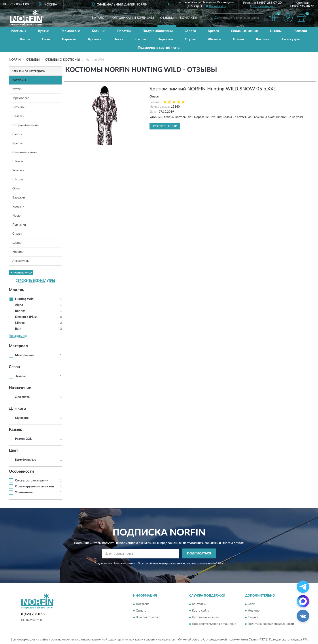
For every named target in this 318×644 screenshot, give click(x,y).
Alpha (19, 305)
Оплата (141, 611)
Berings (20, 311)
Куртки (44, 31)
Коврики (263, 39)
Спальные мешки (245, 31)
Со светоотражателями (32, 481)
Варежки (69, 39)
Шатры (24, 39)
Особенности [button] (21, 472)
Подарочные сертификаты (159, 48)
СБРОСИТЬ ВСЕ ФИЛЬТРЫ (35, 281)
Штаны (276, 31)
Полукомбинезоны (158, 31)
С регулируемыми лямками (34, 487)
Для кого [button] (17, 409)
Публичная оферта (205, 618)
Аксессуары (291, 39)
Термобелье (71, 31)
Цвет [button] (13, 451)
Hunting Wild (24, 299)
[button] (262, 6)
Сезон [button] (14, 367)
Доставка (143, 604)
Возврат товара (147, 618)
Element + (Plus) (26, 317)
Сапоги (190, 31)
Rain (18, 329)
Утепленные (24, 492)
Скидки (253, 618)
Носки (118, 39)
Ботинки (99, 31)
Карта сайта (201, 611)
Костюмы (19, 31)
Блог (251, 604)
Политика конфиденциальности (271, 624)
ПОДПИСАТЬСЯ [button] (199, 554)
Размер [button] (16, 430)
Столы (141, 39)
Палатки (124, 31)
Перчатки (165, 39)
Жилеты (214, 39)
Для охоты (23, 397)
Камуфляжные (26, 460)
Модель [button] (16, 290)
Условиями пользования (198, 563)
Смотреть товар (165, 126)
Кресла (213, 31)
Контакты (189, 18)
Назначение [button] (20, 388)
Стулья (190, 39)
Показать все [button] (18, 336)
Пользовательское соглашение (214, 624)
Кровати (95, 39)
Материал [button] (18, 346)
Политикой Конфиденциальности (159, 563)
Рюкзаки (300, 31)
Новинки (254, 611)
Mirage (20, 323)
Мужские (22, 418)
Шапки (238, 39)
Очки (46, 39)
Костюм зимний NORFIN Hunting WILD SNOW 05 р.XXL (213, 89)
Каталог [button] (99, 18)
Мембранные (25, 355)
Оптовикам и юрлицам (133, 18)
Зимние (20, 376)
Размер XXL (23, 439)
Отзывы (167, 18)
